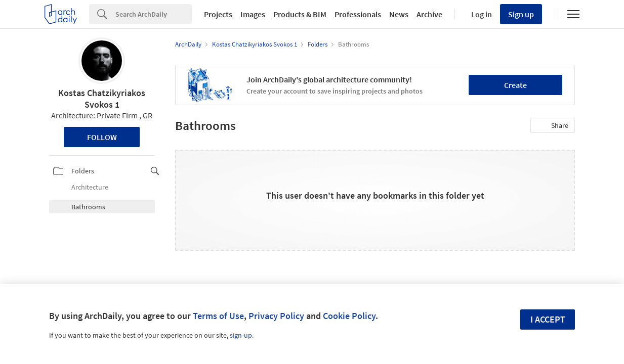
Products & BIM (300, 14)
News (399, 14)
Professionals (358, 14)
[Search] (154, 14)
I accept (548, 319)
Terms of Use (218, 316)
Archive (429, 14)
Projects (218, 14)
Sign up (521, 14)
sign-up (241, 335)
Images (253, 14)
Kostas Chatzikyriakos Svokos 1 (102, 99)
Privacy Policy (276, 316)
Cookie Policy (349, 316)
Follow (102, 137)
